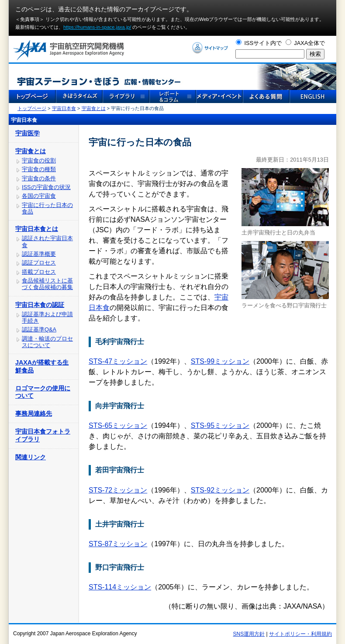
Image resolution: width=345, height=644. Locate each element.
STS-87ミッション (118, 544)
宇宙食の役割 (39, 160)
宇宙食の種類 (39, 169)
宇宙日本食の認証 (40, 305)
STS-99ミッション (220, 361)
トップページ (32, 108)
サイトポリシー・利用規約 (300, 634)
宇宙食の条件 (39, 178)
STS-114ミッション (120, 587)
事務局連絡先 (34, 413)
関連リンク (31, 457)
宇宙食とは (94, 108)
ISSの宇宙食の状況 (46, 187)
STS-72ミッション (118, 490)
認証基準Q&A (39, 329)
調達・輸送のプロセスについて (47, 342)
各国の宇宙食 (39, 196)
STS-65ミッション (118, 425)
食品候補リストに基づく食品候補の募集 (47, 284)
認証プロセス (39, 263)
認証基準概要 (39, 254)
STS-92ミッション (220, 490)
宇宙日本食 (64, 108)
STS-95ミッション (220, 425)
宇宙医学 (28, 133)
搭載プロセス (39, 272)
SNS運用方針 (249, 634)
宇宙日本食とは (37, 229)
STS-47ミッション (118, 361)
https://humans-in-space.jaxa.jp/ (97, 27)
